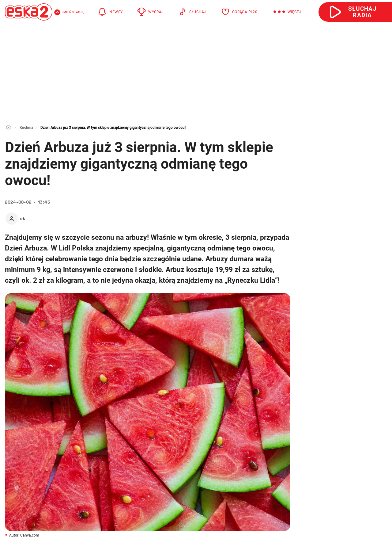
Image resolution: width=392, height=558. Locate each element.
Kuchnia (26, 128)
